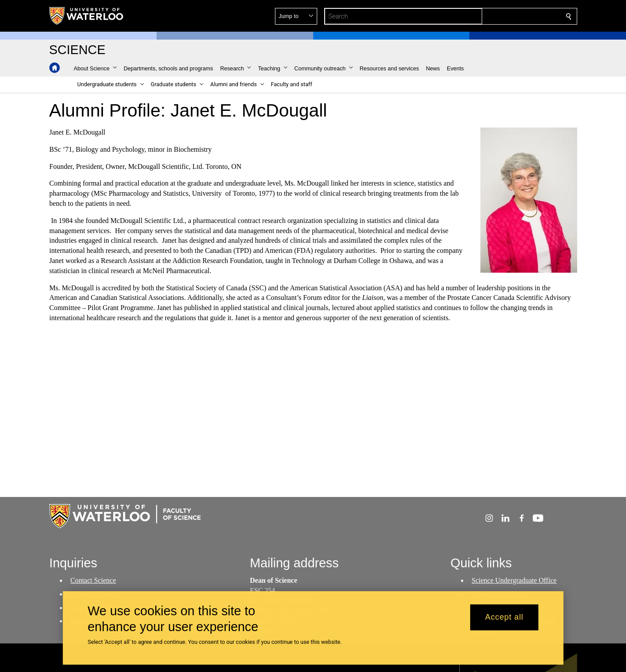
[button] (505, 16)
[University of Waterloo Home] (87, 16)
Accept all (504, 617)
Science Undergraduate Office (514, 580)
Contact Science (93, 580)
